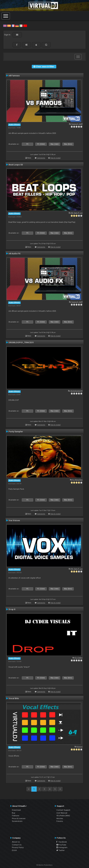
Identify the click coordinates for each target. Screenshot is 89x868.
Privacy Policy (18, 847)
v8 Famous (14, 76)
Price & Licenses (19, 818)
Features (16, 816)
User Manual (62, 813)
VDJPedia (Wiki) (63, 816)
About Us (16, 842)
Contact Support (63, 810)
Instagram (62, 847)
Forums (60, 821)
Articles (60, 818)
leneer (80, 747)
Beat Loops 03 (16, 165)
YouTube (61, 845)
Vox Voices (14, 520)
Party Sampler (16, 431)
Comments (41, 158)
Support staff (77, 124)
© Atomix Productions (45, 865)
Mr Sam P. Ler (77, 213)
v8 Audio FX (15, 253)
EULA (14, 850)
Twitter (60, 850)
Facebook (62, 842)
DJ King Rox (77, 480)
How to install (55, 158)
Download (16, 810)
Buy (14, 813)
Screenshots (17, 821)
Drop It (12, 609)
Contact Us (17, 845)
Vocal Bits (14, 698)
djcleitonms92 (76, 391)
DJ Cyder (79, 658)
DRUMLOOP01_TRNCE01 (21, 342)
